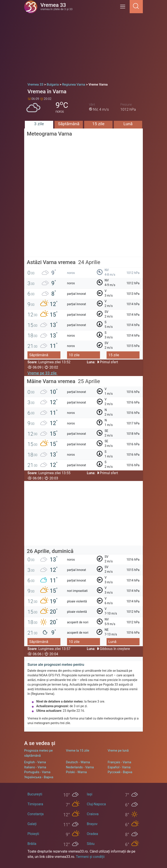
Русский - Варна (120, 772)
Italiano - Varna (35, 767)
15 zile (98, 124)
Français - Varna (119, 762)
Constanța (35, 814)
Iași (90, 794)
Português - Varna (37, 772)
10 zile (74, 355)
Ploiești (33, 834)
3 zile (39, 124)
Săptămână (69, 124)
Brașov (92, 824)
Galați (32, 824)
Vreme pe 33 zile (43, 373)
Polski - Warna (76, 772)
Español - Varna (119, 767)
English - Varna (35, 762)
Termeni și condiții (90, 857)
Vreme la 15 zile (78, 751)
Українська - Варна (39, 777)
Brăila (32, 844)
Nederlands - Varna (80, 767)
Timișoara (35, 804)
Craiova (93, 814)
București (35, 794)
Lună (128, 124)
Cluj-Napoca (96, 804)
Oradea (92, 834)
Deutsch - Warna (78, 762)
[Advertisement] (83, 46)
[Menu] (124, 8)
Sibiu (91, 844)
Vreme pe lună (118, 751)
